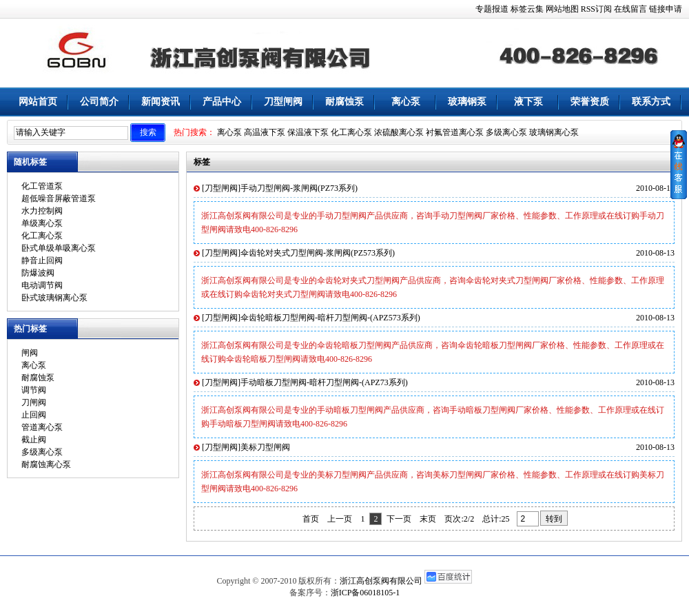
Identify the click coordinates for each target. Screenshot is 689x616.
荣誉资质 (590, 102)
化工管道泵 (42, 186)
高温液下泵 (265, 132)
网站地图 (562, 9)
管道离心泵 (42, 427)
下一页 (399, 519)
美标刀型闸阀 (265, 447)
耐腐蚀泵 (344, 102)
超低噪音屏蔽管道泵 (59, 198)
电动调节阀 (42, 285)
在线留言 (630, 9)
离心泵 (406, 102)
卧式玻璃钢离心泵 (54, 298)
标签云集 (527, 9)
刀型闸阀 (283, 102)
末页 (428, 519)
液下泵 (528, 102)
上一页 (340, 519)
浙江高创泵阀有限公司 (381, 581)
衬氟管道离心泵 (455, 132)
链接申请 (666, 9)
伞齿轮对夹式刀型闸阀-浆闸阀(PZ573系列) (318, 253)
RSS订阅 (596, 9)
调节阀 (34, 390)
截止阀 (34, 440)
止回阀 (34, 415)
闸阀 (30, 353)
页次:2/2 (459, 519)
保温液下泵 (308, 132)
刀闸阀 (34, 402)
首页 (311, 519)
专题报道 (492, 9)
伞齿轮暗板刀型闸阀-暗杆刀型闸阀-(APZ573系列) (330, 318)
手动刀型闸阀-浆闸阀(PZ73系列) (299, 188)
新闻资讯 (161, 102)
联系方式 (651, 102)
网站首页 (38, 102)
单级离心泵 (42, 223)
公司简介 (99, 102)
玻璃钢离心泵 (554, 132)
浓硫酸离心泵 (399, 132)
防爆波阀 (38, 273)
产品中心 (222, 102)
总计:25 (497, 519)
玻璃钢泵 (467, 102)
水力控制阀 (42, 211)
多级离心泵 (506, 132)
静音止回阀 (42, 260)
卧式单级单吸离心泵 (59, 248)
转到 (554, 519)
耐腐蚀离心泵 (46, 464)
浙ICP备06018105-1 (366, 593)
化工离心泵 (351, 132)
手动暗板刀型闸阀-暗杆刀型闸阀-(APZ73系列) (324, 382)
